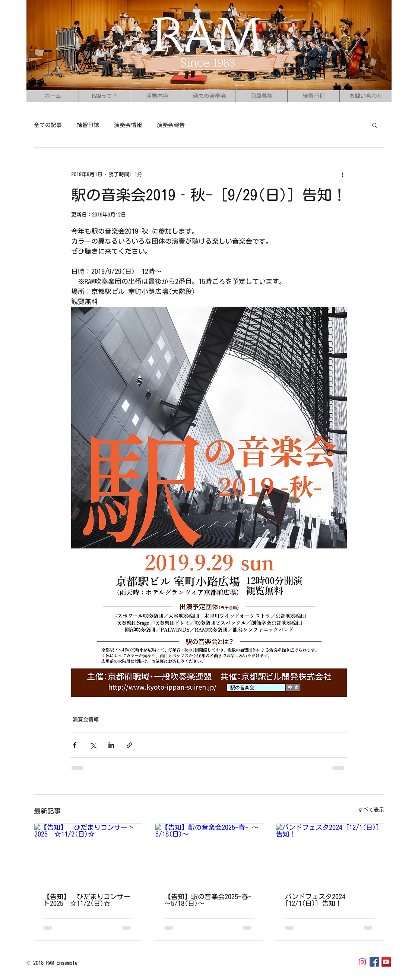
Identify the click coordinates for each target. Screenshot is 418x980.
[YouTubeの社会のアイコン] (386, 962)
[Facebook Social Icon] (374, 962)
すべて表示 (371, 810)
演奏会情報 (128, 125)
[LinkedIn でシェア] (111, 745)
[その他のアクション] (342, 174)
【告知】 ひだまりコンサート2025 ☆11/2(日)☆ (87, 900)
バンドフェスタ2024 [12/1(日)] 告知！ (315, 900)
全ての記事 (48, 125)
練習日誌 (88, 125)
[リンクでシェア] (129, 745)
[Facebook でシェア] (75, 745)
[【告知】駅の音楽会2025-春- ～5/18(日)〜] (209, 854)
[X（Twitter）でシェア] (93, 745)
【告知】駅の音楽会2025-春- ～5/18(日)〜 (208, 900)
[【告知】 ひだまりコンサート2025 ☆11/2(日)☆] (88, 854)
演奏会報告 (171, 125)
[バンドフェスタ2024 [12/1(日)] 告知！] (330, 854)
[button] (375, 125)
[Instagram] (362, 962)
